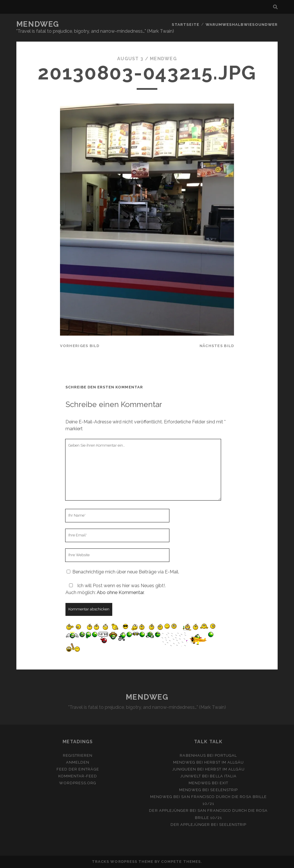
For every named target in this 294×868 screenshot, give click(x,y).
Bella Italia (223, 776)
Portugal (226, 755)
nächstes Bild (217, 346)
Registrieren (78, 755)
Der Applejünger (169, 810)
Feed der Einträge (78, 769)
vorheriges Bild (80, 346)
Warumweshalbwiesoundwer (242, 24)
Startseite (186, 24)
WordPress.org (78, 783)
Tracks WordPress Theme (123, 862)
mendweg (164, 59)
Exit (224, 783)
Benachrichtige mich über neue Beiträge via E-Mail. (126, 572)
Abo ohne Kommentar (120, 592)
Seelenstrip (224, 790)
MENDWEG (38, 24)
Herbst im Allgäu (224, 762)
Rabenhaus (193, 755)
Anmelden (78, 762)
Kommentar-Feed (78, 776)
